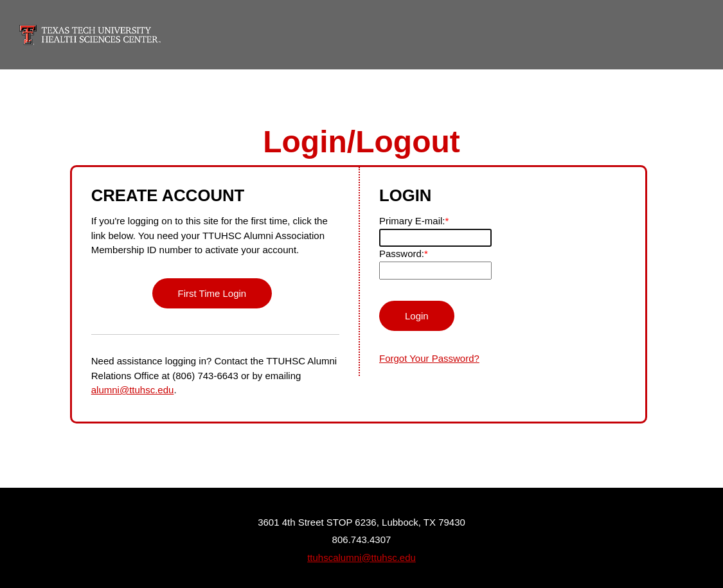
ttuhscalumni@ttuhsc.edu (362, 557)
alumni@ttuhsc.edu (133, 390)
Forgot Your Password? (429, 358)
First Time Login (212, 293)
